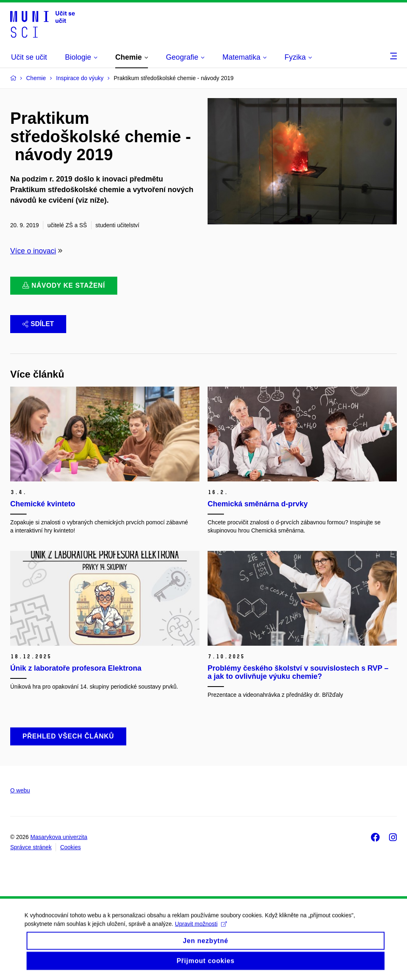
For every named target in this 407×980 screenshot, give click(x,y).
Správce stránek (31, 847)
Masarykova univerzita (59, 837)
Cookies (70, 847)
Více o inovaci (33, 251)
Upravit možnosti (201, 930)
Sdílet (38, 324)
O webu (20, 790)
